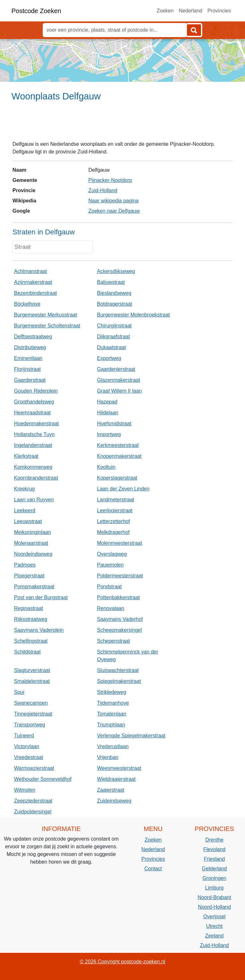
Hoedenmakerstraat (37, 423)
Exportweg (109, 358)
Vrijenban (108, 757)
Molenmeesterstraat (119, 543)
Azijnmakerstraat (33, 282)
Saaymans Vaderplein (39, 630)
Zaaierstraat (111, 790)
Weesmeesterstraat (119, 768)
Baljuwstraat (111, 282)
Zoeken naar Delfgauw (114, 211)
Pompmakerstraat (34, 587)
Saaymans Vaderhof (120, 619)
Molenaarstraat (31, 543)
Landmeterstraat (116, 500)
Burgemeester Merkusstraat (45, 315)
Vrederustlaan (113, 746)
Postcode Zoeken (36, 11)
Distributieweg (30, 347)
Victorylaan (27, 746)
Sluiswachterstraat (118, 670)
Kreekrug (24, 489)
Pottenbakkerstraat (118, 597)
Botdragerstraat (115, 304)
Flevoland (214, 849)
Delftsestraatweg (33, 337)
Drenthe (215, 840)
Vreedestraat (29, 757)
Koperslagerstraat (117, 478)
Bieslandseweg (114, 293)
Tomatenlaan (112, 714)
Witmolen (25, 790)
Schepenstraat (113, 641)
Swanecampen (31, 703)
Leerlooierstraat (115, 510)
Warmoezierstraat (34, 768)
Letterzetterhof (113, 521)
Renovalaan (111, 608)
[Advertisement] (122, 124)
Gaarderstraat (30, 380)
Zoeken (165, 11)
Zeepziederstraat (33, 801)
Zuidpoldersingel (33, 812)
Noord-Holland (214, 907)
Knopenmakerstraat (119, 456)
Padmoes (25, 565)
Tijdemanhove (113, 703)
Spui (19, 692)
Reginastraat (29, 608)
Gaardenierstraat (116, 369)
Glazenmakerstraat (119, 380)
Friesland (214, 859)
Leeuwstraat (28, 521)
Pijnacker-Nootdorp (110, 180)
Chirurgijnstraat (114, 326)
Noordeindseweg (33, 554)
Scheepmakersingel (119, 630)
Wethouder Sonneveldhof (43, 779)
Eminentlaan (28, 358)
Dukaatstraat (111, 347)
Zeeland (214, 936)
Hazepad (107, 402)
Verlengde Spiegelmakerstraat (131, 736)
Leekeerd (25, 510)
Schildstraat (27, 652)
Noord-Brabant (215, 897)
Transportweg (30, 725)
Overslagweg (112, 554)
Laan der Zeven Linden (123, 489)
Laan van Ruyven (34, 500)
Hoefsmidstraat (114, 423)
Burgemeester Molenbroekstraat (134, 315)
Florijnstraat (27, 369)
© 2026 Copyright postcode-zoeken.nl (122, 962)
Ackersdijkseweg (116, 271)
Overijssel (214, 917)
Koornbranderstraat (36, 478)
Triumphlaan (111, 725)
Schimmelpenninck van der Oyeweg (128, 656)
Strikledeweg (112, 692)
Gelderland (214, 869)
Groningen (215, 878)
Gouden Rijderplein (36, 391)
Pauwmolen (110, 565)
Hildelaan (108, 413)
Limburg (214, 888)
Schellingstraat (31, 641)
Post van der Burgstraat (41, 597)
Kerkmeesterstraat (118, 445)
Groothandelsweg (34, 402)
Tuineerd (24, 736)
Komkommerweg (33, 467)
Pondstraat (109, 587)
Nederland (190, 11)
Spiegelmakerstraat (119, 681)
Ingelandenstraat (33, 445)
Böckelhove (27, 304)
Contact (153, 869)
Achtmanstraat (30, 271)
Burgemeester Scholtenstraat (47, 326)
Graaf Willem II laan (119, 391)
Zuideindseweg (114, 801)
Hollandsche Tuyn (34, 434)
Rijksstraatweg (31, 619)
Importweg (109, 434)
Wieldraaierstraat (116, 779)
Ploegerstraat (29, 576)
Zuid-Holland (103, 190)
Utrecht (214, 926)
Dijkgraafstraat (113, 337)
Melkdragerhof (113, 532)
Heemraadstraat (32, 413)
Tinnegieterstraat (33, 714)
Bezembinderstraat (35, 293)
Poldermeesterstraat (120, 576)
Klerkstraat (26, 456)
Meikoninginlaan (33, 532)
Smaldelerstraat (32, 681)
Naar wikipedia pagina (113, 201)
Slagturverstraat (32, 670)
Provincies (219, 11)
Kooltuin (106, 467)
